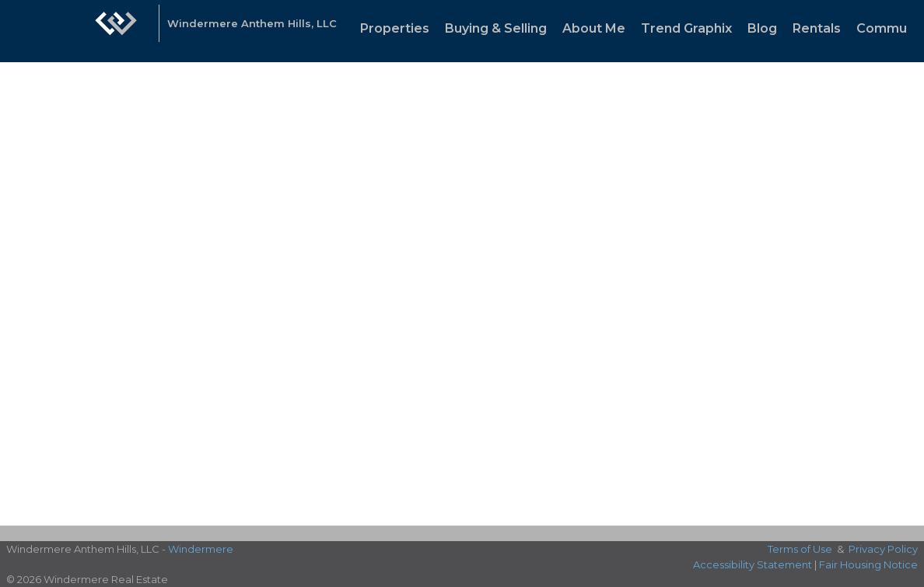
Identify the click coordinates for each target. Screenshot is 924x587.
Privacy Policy (883, 549)
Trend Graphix (686, 28)
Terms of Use (800, 549)
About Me (594, 28)
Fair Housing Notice (868, 564)
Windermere (201, 549)
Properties (395, 28)
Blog (762, 28)
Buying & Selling (496, 28)
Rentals (817, 28)
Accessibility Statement (752, 564)
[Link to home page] (116, 31)
